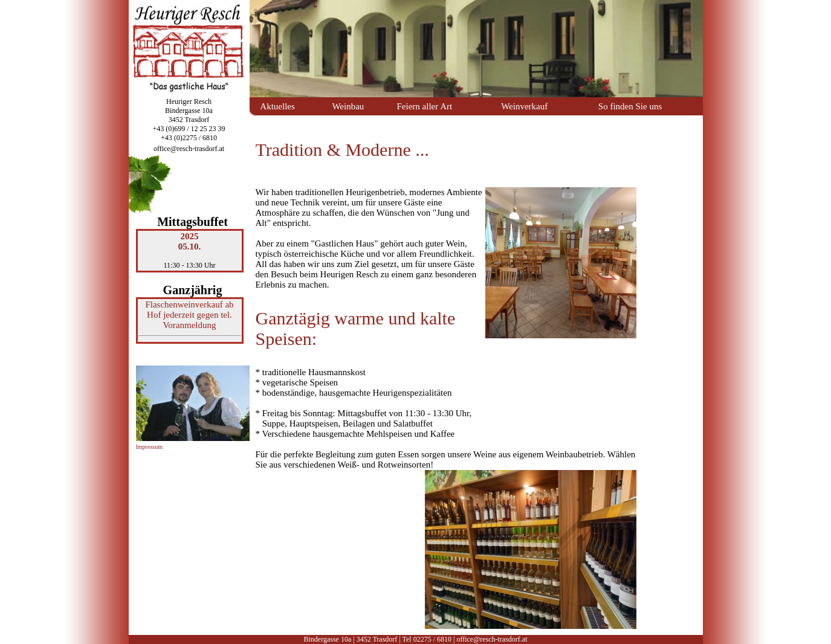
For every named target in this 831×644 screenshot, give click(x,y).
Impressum (149, 447)
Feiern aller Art (425, 106)
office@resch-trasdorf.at (189, 149)
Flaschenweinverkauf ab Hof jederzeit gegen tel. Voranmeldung (189, 315)
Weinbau (348, 106)
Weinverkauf (524, 106)
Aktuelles (277, 106)
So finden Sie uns (630, 106)
